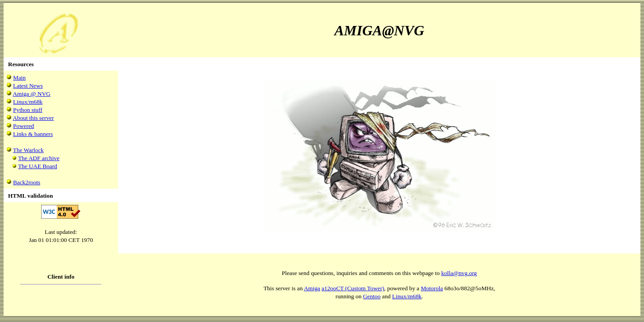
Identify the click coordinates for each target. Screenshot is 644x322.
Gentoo (372, 296)
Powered (23, 126)
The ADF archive (39, 158)
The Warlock (28, 150)
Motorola (432, 288)
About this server (34, 118)
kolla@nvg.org (459, 273)
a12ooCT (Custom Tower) (353, 288)
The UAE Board (37, 166)
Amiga (312, 288)
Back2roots (27, 182)
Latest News (28, 86)
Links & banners (33, 134)
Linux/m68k (28, 102)
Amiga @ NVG (32, 94)
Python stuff (28, 110)
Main (19, 78)
